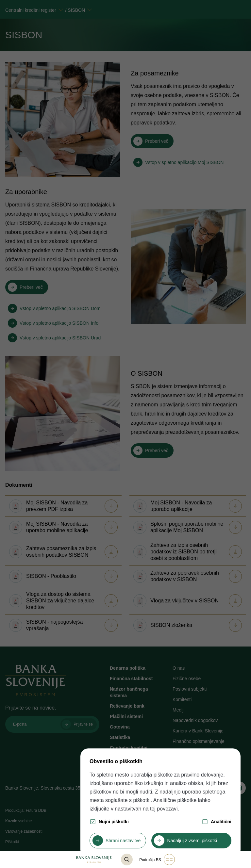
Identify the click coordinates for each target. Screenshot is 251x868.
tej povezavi (164, 809)
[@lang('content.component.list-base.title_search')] (127, 860)
